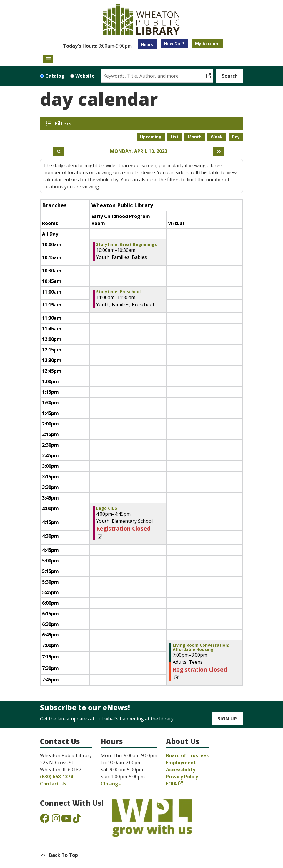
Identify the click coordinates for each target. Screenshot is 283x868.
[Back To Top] (141, 855)
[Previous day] (59, 151)
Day (236, 137)
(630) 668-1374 (56, 777)
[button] (97, 46)
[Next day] (218, 151)
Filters (64, 123)
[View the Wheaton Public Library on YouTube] (66, 820)
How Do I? (174, 44)
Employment (181, 763)
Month (195, 137)
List (175, 137)
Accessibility (181, 770)
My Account (208, 44)
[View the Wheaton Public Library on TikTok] (77, 820)
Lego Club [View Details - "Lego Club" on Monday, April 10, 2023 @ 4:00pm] (107, 508)
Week (217, 137)
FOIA (171, 784)
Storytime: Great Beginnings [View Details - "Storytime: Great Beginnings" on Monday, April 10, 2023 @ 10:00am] (126, 244)
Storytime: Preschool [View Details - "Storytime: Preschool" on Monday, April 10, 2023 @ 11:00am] (118, 292)
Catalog (55, 76)
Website (85, 76)
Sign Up (227, 719)
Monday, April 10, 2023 (139, 151)
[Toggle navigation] (48, 59)
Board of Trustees (187, 755)
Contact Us (53, 784)
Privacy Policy (182, 777)
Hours (147, 45)
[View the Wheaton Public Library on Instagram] (56, 820)
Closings (111, 784)
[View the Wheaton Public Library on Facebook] (45, 820)
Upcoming (151, 137)
